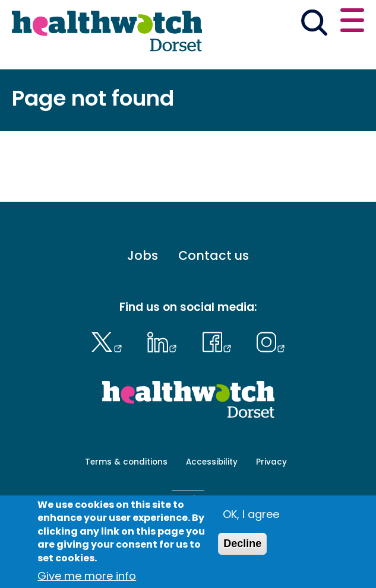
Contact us (214, 255)
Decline (242, 543)
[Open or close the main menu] (352, 22)
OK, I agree (251, 514)
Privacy (271, 462)
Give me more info (87, 576)
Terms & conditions (126, 462)
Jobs (143, 255)
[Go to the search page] (314, 25)
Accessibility (212, 462)
